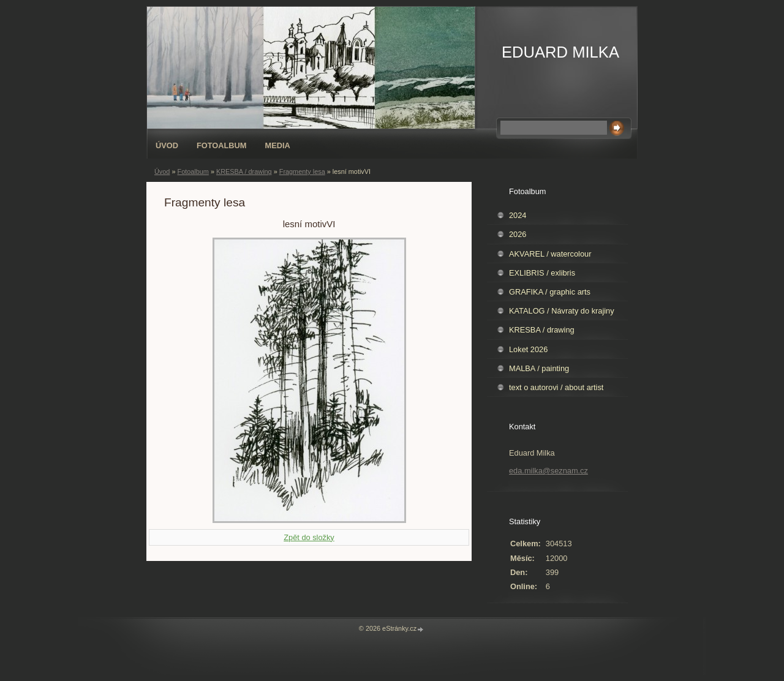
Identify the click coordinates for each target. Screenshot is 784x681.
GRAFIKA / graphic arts (550, 292)
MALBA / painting (539, 368)
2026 (518, 234)
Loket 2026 (528, 349)
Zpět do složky (309, 537)
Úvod (167, 145)
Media (278, 145)
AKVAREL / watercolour (550, 254)
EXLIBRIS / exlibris (542, 273)
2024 (518, 215)
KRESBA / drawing (244, 171)
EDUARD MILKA (560, 52)
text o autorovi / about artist (556, 387)
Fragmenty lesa (302, 171)
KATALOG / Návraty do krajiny (562, 311)
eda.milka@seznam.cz (548, 471)
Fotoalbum (222, 145)
